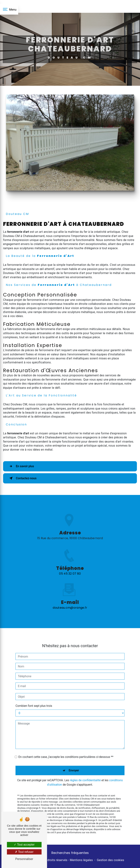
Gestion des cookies (110, 860)
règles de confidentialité (85, 770)
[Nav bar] (9, 9)
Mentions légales (81, 860)
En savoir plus (21, 466)
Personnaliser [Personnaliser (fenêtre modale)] (24, 859)
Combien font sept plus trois (34, 695)
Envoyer (74, 760)
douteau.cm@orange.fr (70, 597)
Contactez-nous (22, 478)
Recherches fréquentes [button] (70, 853)
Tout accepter (24, 845)
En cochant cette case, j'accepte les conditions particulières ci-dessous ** (66, 746)
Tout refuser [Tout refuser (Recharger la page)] (24, 852)
